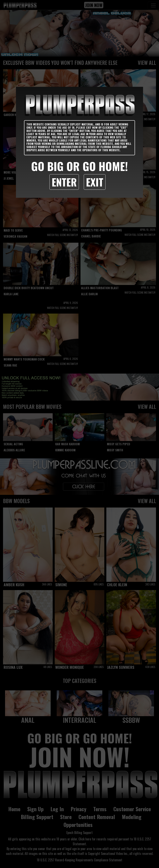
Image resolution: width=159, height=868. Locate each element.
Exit (95, 182)
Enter (64, 182)
